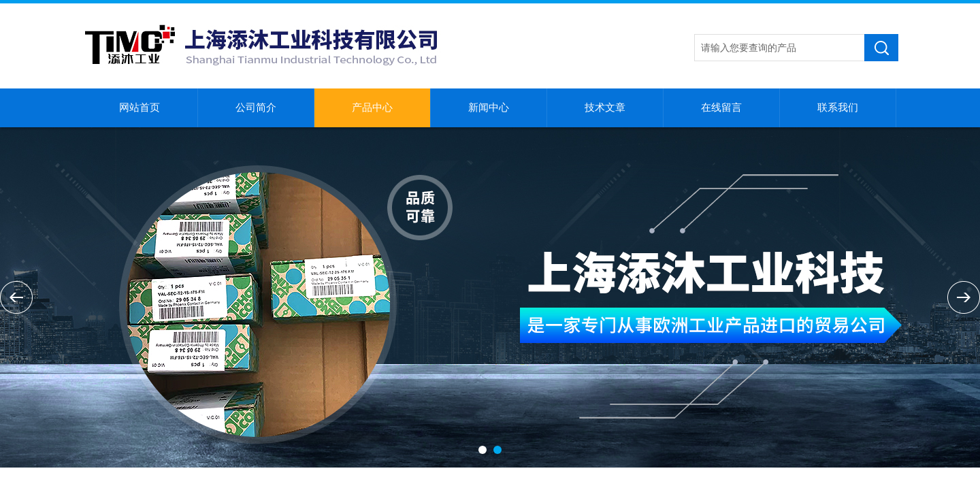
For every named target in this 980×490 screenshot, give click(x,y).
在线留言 (721, 108)
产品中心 (372, 108)
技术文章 (605, 108)
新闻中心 (489, 108)
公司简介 (256, 108)
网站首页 (140, 108)
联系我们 (838, 108)
